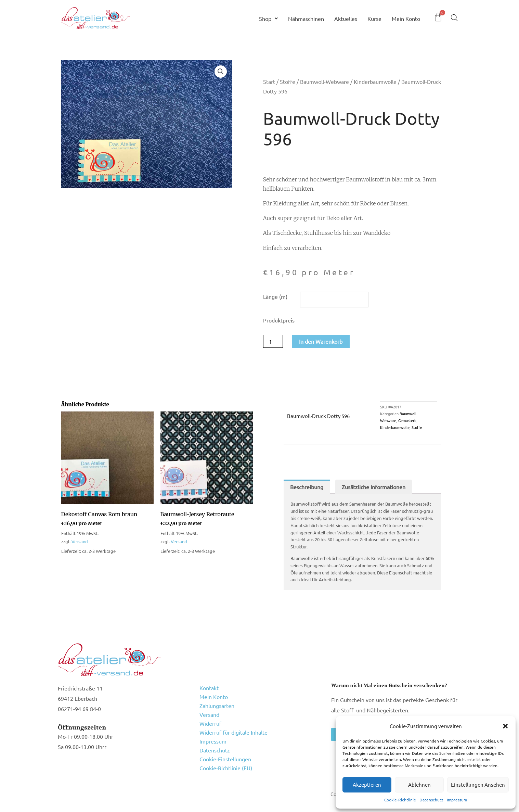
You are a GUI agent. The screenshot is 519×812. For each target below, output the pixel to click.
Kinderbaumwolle (375, 81)
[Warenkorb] (438, 17)
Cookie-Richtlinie (400, 800)
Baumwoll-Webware (325, 81)
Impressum (457, 800)
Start (269, 81)
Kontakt (209, 688)
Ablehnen (419, 784)
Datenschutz (431, 800)
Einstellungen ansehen (478, 784)
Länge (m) (275, 296)
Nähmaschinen (306, 18)
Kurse (374, 18)
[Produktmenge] (273, 341)
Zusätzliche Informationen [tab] (374, 487)
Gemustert (407, 420)
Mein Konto (406, 18)
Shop (268, 18)
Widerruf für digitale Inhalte (233, 732)
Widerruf (210, 723)
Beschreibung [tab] (307, 487)
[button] (505, 726)
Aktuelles (346, 18)
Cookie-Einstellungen (225, 759)
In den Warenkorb (321, 341)
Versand (80, 541)
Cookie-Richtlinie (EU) (226, 768)
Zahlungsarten (217, 706)
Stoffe (288, 81)
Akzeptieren (367, 784)
